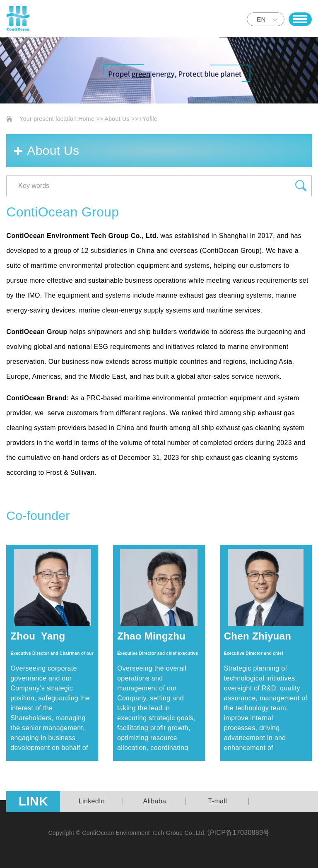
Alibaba (155, 801)
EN (261, 19)
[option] (92, 801)
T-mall (218, 801)
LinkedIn (92, 801)
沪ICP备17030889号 (238, 833)
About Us (117, 119)
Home (86, 119)
